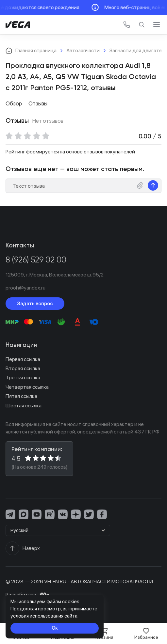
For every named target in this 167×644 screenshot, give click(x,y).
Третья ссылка (23, 377)
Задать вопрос (35, 303)
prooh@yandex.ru (25, 288)
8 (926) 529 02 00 (36, 260)
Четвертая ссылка (27, 387)
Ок (55, 628)
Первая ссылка (23, 359)
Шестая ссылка (24, 406)
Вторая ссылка (23, 368)
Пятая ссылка (21, 396)
